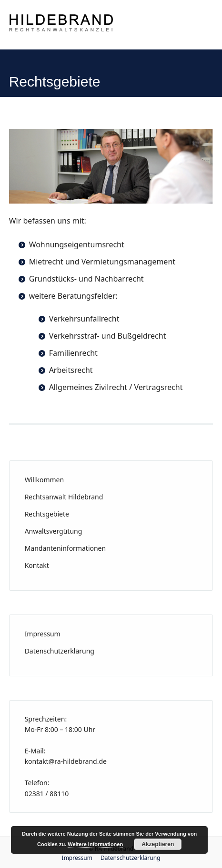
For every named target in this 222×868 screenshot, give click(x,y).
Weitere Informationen (95, 844)
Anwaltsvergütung (54, 531)
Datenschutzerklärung (60, 651)
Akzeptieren (158, 844)
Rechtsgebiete (47, 514)
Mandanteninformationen (66, 548)
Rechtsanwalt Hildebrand (64, 497)
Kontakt (37, 565)
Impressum (43, 634)
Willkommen (45, 480)
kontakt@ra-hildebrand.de (66, 761)
